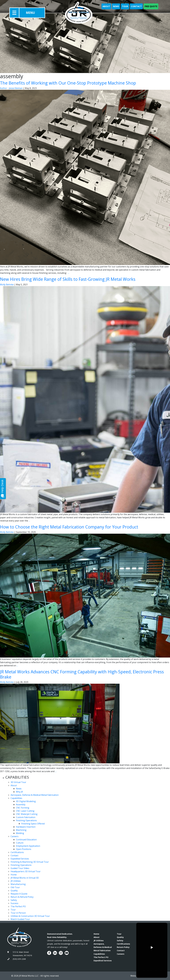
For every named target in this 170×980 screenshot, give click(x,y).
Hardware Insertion (26, 827)
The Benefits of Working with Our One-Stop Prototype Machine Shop (68, 83)
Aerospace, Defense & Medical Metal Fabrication (35, 795)
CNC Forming (23, 808)
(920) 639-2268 (19, 959)
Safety (14, 900)
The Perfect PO (18, 906)
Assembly (21, 804)
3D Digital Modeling (26, 801)
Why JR (19, 792)
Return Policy (123, 947)
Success (14, 903)
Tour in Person (18, 913)
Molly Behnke (7, 284)
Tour (125, 6)
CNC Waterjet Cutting (27, 814)
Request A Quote (19, 894)
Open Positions (24, 849)
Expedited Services (20, 859)
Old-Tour (15, 887)
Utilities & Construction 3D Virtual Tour (30, 916)
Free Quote (151, 6)
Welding (20, 833)
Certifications (17, 852)
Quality (14, 891)
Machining (21, 830)
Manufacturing (18, 884)
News (116, 6)
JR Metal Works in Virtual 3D (25, 878)
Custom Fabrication (26, 817)
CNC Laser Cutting (25, 811)
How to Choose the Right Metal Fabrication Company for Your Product (69, 527)
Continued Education (26, 840)
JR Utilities (16, 881)
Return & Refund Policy (22, 897)
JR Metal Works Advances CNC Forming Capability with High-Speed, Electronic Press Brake (82, 674)
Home (14, 875)
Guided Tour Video (20, 868)
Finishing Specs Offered (33, 824)
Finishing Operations (26, 820)
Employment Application (28, 846)
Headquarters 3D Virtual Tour (26, 871)
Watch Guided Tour (20, 919)
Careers (15, 836)
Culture (20, 843)
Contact (136, 6)
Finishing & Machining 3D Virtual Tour (30, 862)
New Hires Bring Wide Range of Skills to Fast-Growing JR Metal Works (68, 279)
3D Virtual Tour (18, 782)
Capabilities (16, 798)
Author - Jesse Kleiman (11, 88)
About (106, 6)
